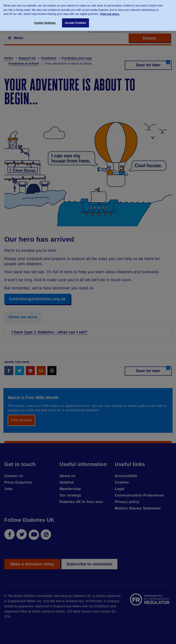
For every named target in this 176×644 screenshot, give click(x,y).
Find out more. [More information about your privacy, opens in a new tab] (110, 11)
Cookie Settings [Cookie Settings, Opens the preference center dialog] (45, 20)
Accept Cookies (76, 20)
